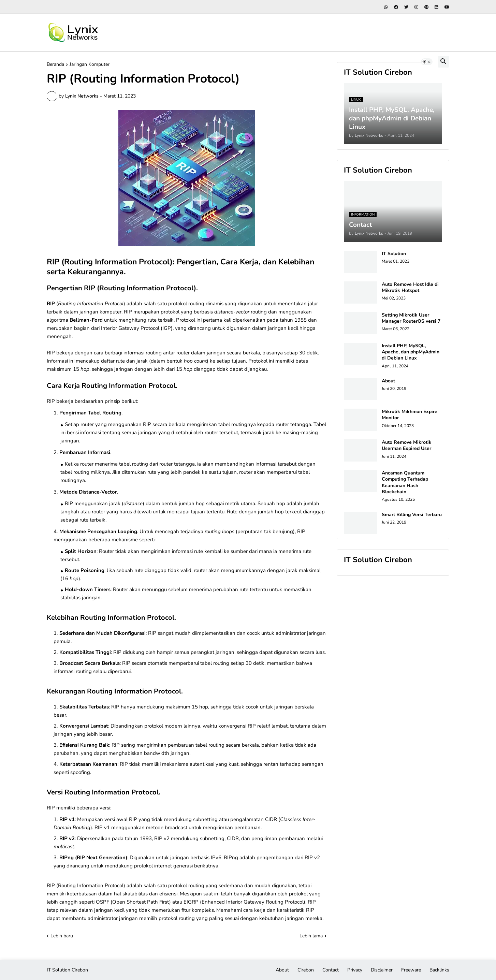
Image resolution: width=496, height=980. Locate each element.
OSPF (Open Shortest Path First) (133, 902)
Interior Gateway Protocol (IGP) (137, 328)
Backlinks (439, 970)
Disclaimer (382, 970)
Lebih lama (311, 936)
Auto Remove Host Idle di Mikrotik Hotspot (410, 288)
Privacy (355, 970)
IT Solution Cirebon (67, 970)
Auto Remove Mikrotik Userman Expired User (407, 445)
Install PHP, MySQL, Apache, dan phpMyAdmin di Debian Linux (411, 352)
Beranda (55, 65)
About (388, 381)
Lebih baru (62, 936)
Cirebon (306, 970)
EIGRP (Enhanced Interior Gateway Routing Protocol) (244, 902)
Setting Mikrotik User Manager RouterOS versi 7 (411, 318)
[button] (427, 62)
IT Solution (394, 254)
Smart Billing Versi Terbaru (412, 515)
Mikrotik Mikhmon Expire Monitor (410, 415)
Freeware (411, 970)
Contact (331, 970)
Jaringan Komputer (90, 65)
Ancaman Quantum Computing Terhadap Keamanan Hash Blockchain (405, 482)
